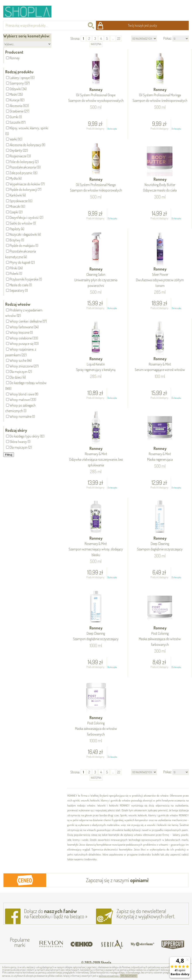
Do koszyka (112, 129)
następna (96, 44)
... (113, 39)
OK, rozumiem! (129, 976)
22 (119, 39)
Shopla (30, 11)
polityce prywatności (109, 976)
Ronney (96, 95)
